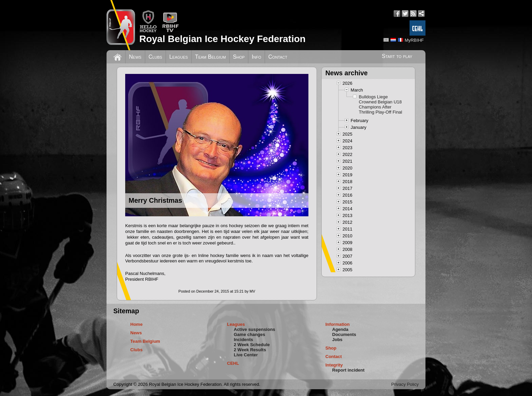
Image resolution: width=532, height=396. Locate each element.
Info (256, 57)
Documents (344, 334)
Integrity (334, 365)
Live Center (246, 355)
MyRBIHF (414, 40)
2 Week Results (250, 350)
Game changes (250, 334)
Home (136, 324)
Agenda (340, 329)
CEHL (233, 363)
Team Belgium (211, 57)
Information (338, 324)
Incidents (243, 340)
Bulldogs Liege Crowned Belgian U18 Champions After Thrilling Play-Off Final (381, 104)
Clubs (155, 57)
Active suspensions (254, 329)
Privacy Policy (405, 384)
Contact (278, 57)
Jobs (337, 340)
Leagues (179, 57)
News (135, 57)
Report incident (348, 370)
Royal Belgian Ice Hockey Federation (222, 39)
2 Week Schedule (252, 345)
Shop (239, 57)
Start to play (397, 56)
